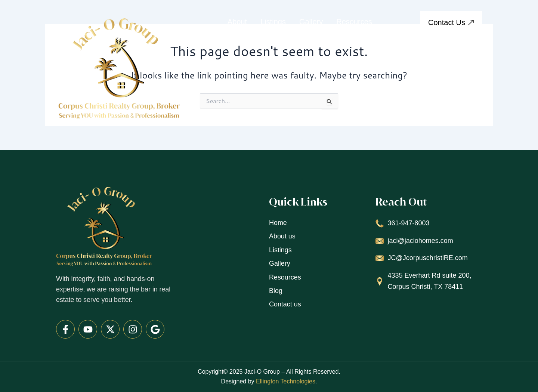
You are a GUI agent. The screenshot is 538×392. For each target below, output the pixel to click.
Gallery (311, 22)
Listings (273, 22)
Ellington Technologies (286, 381)
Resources (354, 22)
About (237, 22)
